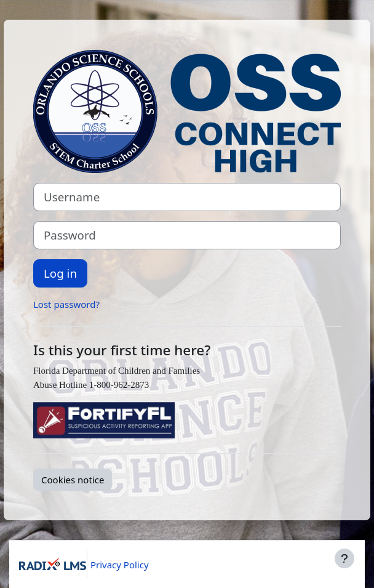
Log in (60, 273)
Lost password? (66, 304)
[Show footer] (344, 558)
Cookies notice (73, 480)
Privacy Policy (120, 565)
